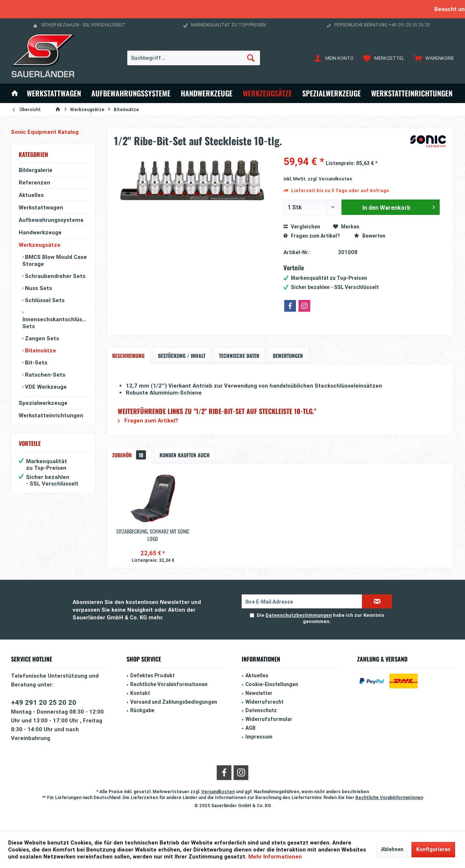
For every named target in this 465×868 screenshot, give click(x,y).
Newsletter (259, 693)
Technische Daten (239, 356)
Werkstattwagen (41, 207)
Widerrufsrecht (264, 702)
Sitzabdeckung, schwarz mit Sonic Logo (153, 535)
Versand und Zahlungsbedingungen (174, 702)
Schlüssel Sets (44, 300)
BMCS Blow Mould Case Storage (55, 260)
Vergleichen (302, 227)
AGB (250, 728)
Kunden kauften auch (185, 455)
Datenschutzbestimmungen (299, 615)
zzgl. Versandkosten (330, 179)
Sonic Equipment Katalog (45, 132)
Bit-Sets (35, 362)
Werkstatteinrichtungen (51, 415)
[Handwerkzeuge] (207, 93)
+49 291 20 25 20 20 (44, 702)
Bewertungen (288, 356)
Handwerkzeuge (40, 232)
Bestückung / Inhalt (182, 356)
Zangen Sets (41, 338)
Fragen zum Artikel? (312, 236)
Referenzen (34, 182)
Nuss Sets (38, 288)
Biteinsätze (40, 350)
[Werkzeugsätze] (267, 93)
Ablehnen (392, 849)
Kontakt (140, 693)
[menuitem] (432, 58)
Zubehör (129, 455)
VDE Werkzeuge (45, 387)
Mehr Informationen (275, 856)
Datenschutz (261, 710)
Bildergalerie (36, 170)
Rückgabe (142, 710)
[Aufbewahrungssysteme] (131, 93)
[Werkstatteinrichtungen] (412, 93)
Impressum (259, 737)
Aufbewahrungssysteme (51, 220)
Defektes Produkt (152, 675)
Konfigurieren (433, 849)
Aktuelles (31, 195)
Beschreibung (128, 356)
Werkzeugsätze (40, 245)
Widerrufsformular (269, 719)
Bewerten (370, 236)
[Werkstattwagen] (54, 93)
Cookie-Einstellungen (272, 684)
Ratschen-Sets (44, 375)
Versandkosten (218, 792)
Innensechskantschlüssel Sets (55, 323)
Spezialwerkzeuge (43, 403)
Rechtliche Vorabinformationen (169, 684)
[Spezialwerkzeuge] (332, 93)
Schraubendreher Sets (54, 276)
